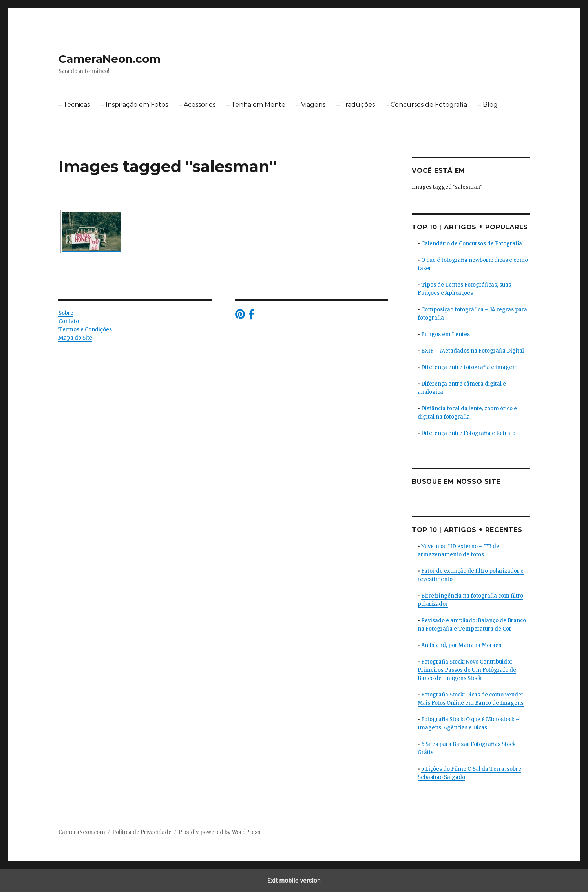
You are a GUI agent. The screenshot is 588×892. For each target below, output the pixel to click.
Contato (69, 321)
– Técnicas (74, 105)
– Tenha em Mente (256, 105)
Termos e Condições (85, 330)
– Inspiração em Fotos (134, 105)
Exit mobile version (294, 880)
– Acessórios (197, 105)
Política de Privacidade (142, 832)
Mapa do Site (75, 338)
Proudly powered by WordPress (219, 832)
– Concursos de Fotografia (426, 105)
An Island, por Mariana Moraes (461, 645)
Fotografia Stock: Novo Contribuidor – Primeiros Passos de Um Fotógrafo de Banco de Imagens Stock (468, 670)
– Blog (488, 105)
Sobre (66, 313)
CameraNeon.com (110, 59)
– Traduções (356, 105)
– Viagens (311, 105)
